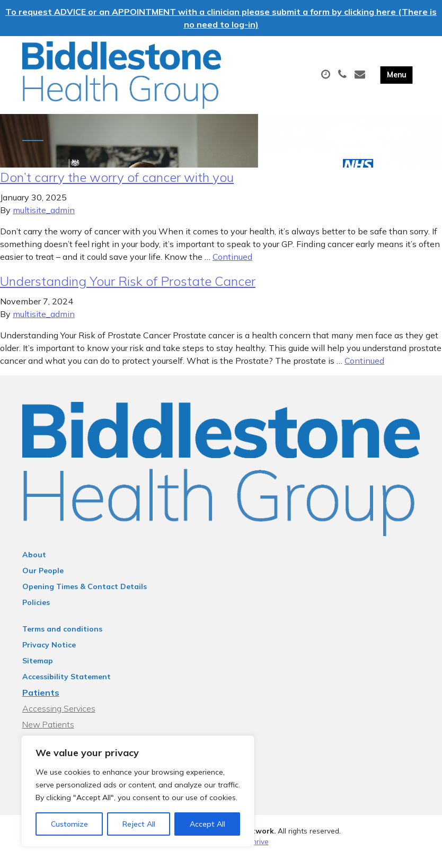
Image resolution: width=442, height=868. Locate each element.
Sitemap (38, 671)
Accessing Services (59, 718)
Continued (232, 267)
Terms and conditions (62, 639)
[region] (138, 791)
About (34, 565)
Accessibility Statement (67, 687)
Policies (36, 612)
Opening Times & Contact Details (85, 597)
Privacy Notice (49, 655)
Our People (43, 581)
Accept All (207, 824)
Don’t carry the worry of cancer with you (117, 187)
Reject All (139, 824)
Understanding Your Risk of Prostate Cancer (128, 291)
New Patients (48, 734)
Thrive (258, 852)
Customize (69, 824)
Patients (41, 703)
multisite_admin (44, 220)
